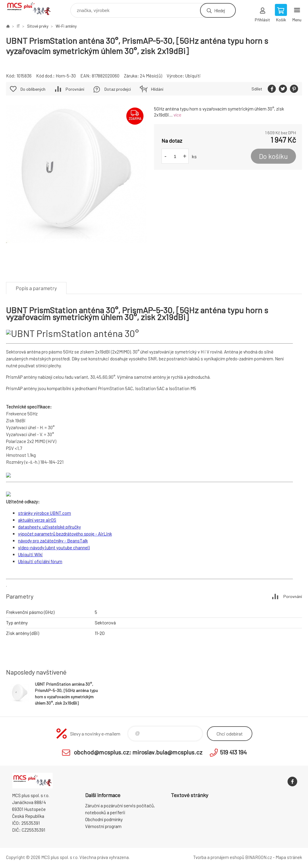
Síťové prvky (38, 26)
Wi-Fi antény (66, 26)
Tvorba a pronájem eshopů (219, 857)
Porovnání (75, 89)
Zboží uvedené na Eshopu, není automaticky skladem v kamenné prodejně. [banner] (33, 9)
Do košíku (273, 156)
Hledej (220, 10)
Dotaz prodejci (118, 89)
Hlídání (157, 89)
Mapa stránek (289, 857)
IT (18, 26)
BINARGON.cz (259, 857)
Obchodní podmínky (104, 819)
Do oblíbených (33, 89)
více (177, 115)
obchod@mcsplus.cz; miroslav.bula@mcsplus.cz (138, 752)
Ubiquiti (193, 76)
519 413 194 (233, 752)
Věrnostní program (103, 826)
